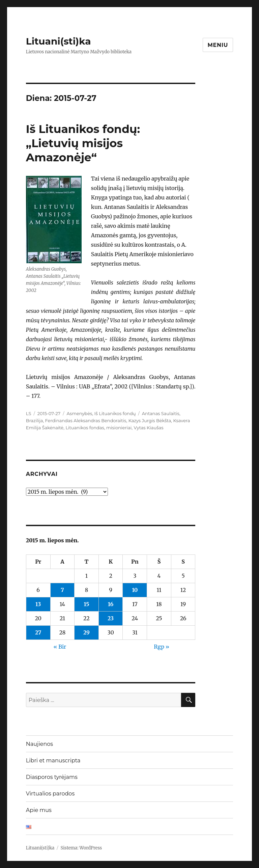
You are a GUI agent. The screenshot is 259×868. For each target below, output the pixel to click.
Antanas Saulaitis (161, 413)
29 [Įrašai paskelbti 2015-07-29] (87, 632)
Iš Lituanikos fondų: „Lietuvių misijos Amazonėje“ (83, 143)
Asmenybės (80, 413)
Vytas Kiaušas (148, 428)
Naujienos (39, 744)
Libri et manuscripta (53, 761)
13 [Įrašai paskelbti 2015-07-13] (38, 604)
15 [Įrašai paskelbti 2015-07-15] (86, 604)
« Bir (60, 647)
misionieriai (119, 428)
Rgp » (162, 647)
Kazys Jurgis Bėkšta (150, 421)
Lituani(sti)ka (59, 41)
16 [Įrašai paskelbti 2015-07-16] (111, 604)
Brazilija (35, 421)
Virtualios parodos (50, 794)
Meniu (218, 45)
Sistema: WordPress (81, 848)
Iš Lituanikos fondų (115, 413)
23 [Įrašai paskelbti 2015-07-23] (111, 618)
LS (29, 413)
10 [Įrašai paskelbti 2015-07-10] (135, 590)
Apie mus (39, 810)
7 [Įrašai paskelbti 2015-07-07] (62, 590)
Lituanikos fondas (85, 428)
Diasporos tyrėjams (52, 777)
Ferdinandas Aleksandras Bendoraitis (86, 421)
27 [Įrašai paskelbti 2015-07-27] (38, 632)
